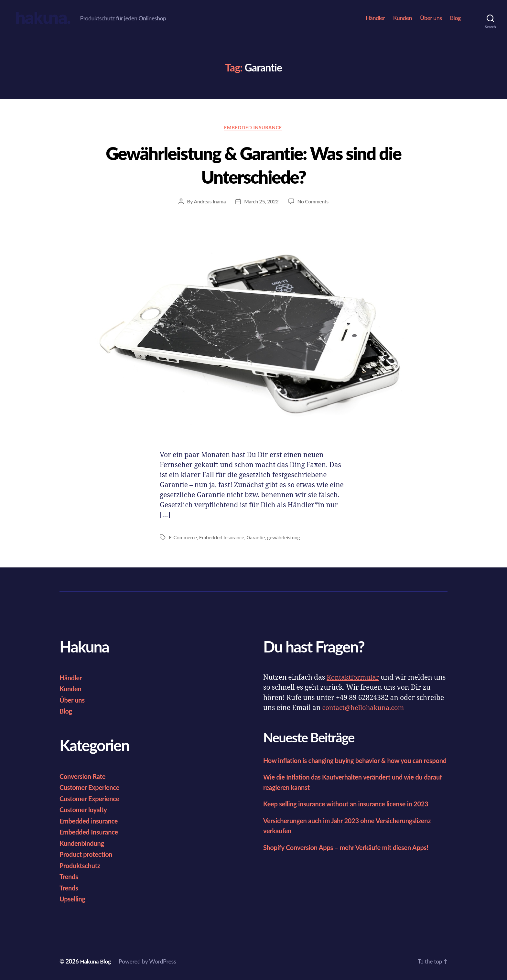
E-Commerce (183, 538)
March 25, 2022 (261, 202)
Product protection (87, 854)
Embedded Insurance (253, 128)
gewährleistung (286, 538)
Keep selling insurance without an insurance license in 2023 (350, 814)
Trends (69, 877)
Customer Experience (91, 787)
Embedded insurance (90, 821)
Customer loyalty (84, 810)
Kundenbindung (83, 843)
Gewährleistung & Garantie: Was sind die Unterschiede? (253, 165)
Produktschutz (81, 866)
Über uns (431, 18)
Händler (375, 18)
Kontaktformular (354, 678)
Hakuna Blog (96, 962)
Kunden (403, 18)
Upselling (73, 899)
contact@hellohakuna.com (365, 708)
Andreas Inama (209, 202)
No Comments (313, 202)
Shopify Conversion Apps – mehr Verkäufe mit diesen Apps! (350, 858)
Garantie (257, 538)
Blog (455, 18)
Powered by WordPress (149, 962)
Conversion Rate (84, 776)
